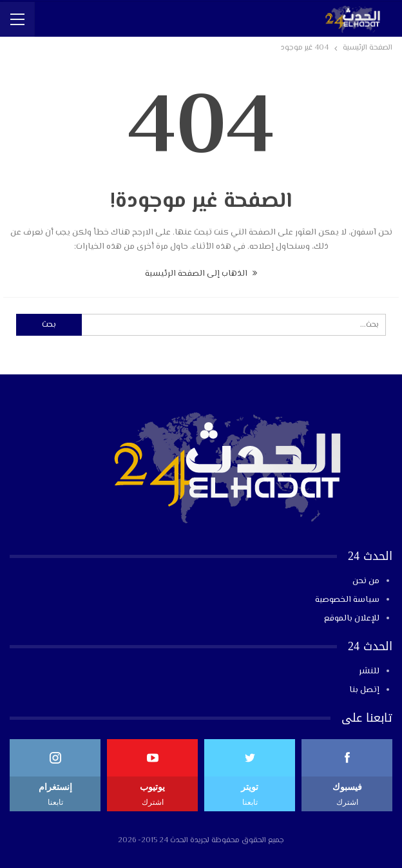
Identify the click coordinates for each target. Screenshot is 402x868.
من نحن (366, 581)
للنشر (369, 671)
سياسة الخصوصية (347, 600)
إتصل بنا (364, 690)
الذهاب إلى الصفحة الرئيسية (201, 274)
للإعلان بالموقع (352, 619)
